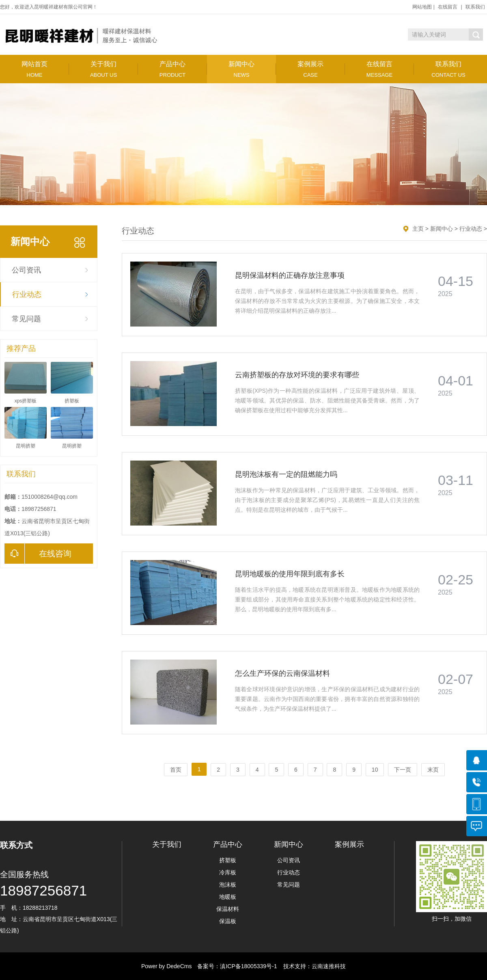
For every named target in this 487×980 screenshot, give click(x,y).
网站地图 (422, 7)
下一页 (403, 770)
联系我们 (475, 7)
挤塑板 (228, 860)
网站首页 (34, 69)
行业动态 (27, 294)
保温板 (228, 921)
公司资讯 (26, 270)
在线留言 (448, 7)
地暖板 (228, 897)
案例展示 (310, 69)
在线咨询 (38, 554)
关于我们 (103, 69)
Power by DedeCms (167, 966)
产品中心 (172, 69)
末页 (433, 770)
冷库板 (228, 872)
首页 (176, 770)
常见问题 (26, 319)
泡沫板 (228, 885)
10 (375, 770)
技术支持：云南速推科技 (312, 966)
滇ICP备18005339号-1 (248, 966)
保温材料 (228, 909)
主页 (418, 229)
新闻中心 (241, 69)
